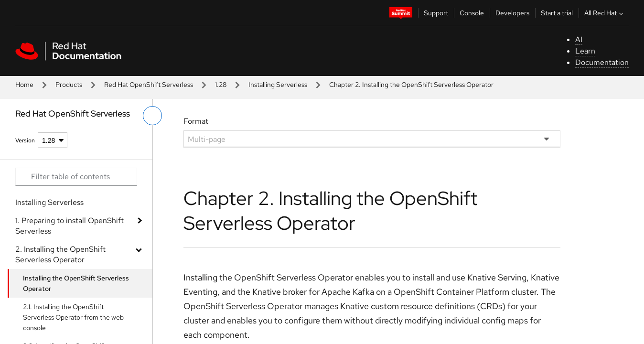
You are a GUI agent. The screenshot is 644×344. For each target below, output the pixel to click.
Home (24, 85)
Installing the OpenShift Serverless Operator (76, 283)
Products (69, 85)
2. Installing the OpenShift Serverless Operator (60, 254)
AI (579, 39)
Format (196, 121)
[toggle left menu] (152, 116)
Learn (585, 51)
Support (436, 13)
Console (472, 13)
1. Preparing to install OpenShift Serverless (70, 226)
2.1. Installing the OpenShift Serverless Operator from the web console (73, 317)
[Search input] (76, 177)
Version (25, 140)
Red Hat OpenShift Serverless (149, 85)
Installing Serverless (278, 85)
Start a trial (557, 13)
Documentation (602, 62)
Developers (512, 13)
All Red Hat (605, 13)
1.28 (221, 85)
